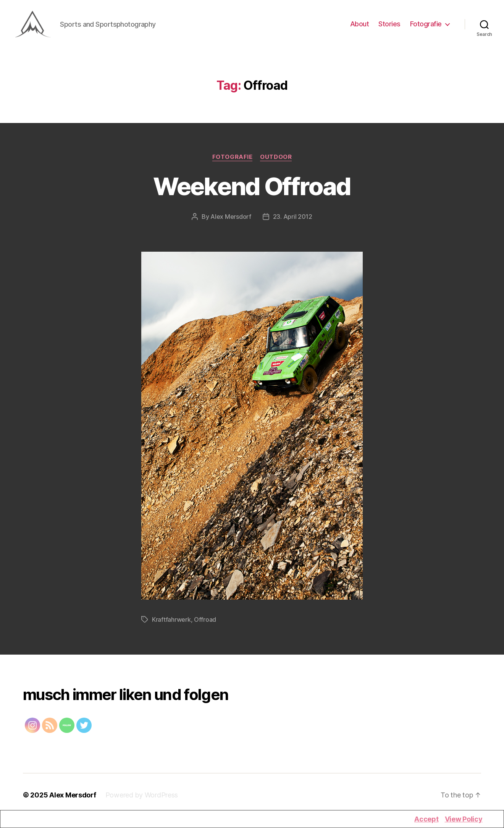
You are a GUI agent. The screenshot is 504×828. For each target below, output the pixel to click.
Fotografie (426, 26)
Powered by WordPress (142, 798)
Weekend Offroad (252, 190)
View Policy (464, 819)
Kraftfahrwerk (171, 623)
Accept (426, 819)
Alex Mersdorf (231, 220)
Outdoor (276, 160)
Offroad (205, 623)
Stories (389, 26)
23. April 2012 (293, 220)
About (360, 26)
